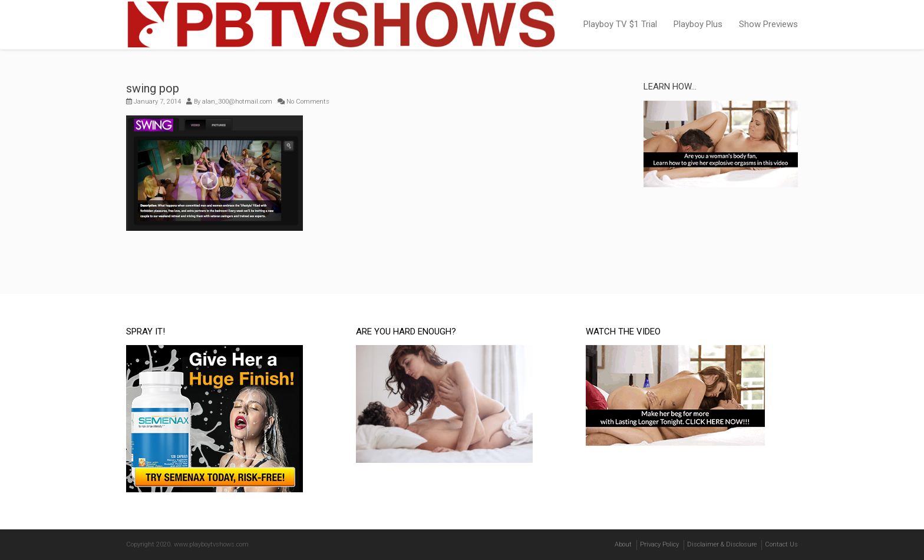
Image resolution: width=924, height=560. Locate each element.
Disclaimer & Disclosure (722, 544)
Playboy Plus (698, 24)
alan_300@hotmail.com (237, 102)
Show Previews (768, 24)
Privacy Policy (659, 544)
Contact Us (781, 544)
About (623, 544)
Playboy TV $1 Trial (620, 24)
